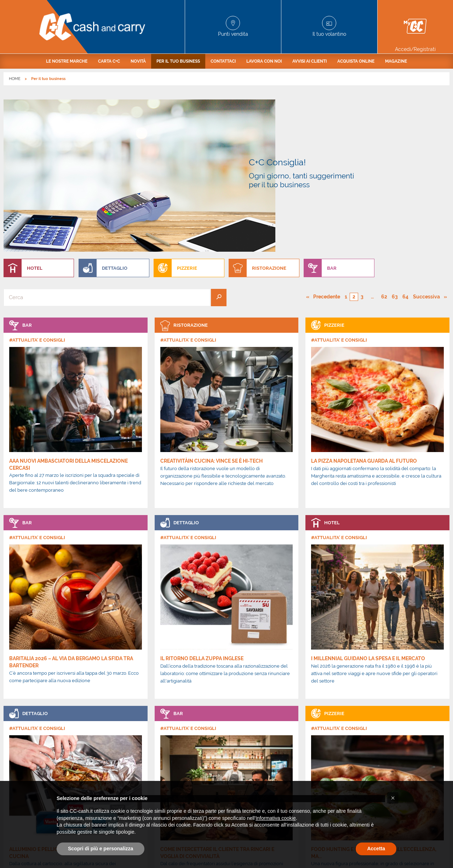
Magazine (396, 61)
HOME (15, 79)
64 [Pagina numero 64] (405, 153)
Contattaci (223, 61)
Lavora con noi (264, 61)
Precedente (327, 153)
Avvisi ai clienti (309, 61)
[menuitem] (67, 61)
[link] (76, 269)
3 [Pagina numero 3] (362, 153)
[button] (393, 798)
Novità (138, 61)
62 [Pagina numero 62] (384, 153)
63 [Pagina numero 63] (395, 153)
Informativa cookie (276, 818)
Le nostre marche (67, 61)
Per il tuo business (178, 61)
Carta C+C (109, 61)
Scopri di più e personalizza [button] (101, 849)
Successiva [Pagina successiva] (428, 153)
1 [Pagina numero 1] (346, 153)
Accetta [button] (376, 849)
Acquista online (356, 61)
